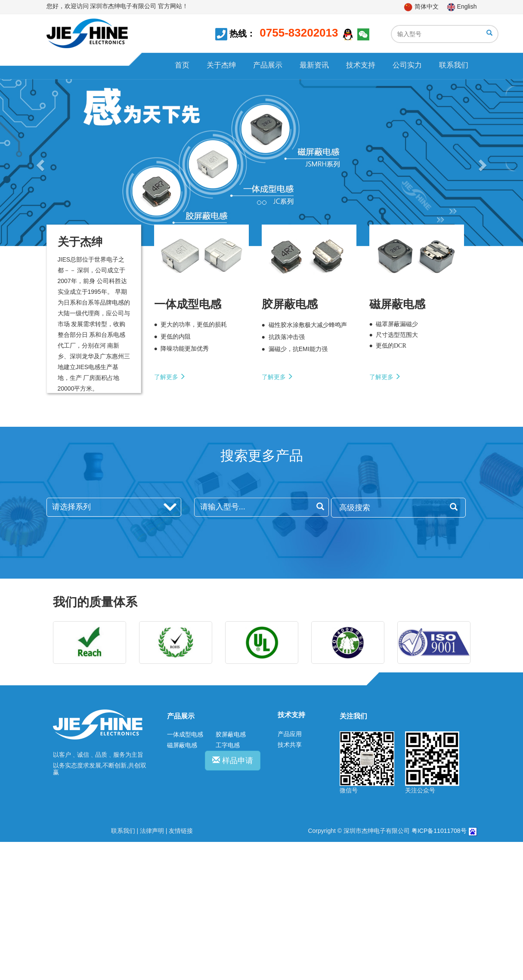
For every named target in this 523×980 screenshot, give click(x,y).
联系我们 (454, 65)
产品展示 (268, 65)
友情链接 (181, 831)
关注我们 (353, 716)
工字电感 (228, 745)
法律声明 (152, 831)
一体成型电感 (185, 734)
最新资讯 (314, 65)
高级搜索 (398, 507)
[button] (39, 163)
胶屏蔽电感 (231, 734)
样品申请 (233, 760)
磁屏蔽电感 (182, 745)
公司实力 (407, 65)
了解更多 (170, 377)
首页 (182, 65)
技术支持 (361, 65)
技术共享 (290, 745)
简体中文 (421, 6)
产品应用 (290, 734)
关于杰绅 (221, 65)
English (462, 6)
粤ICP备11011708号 (439, 831)
